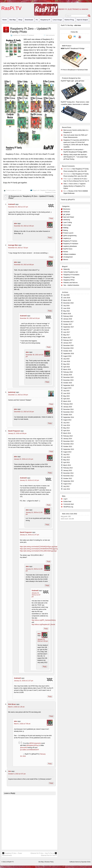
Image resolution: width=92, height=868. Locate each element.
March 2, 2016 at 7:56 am (22, 724)
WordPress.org (68, 507)
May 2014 (66, 428)
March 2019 (67, 300)
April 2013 (66, 462)
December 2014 (68, 409)
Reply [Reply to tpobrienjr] (51, 404)
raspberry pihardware (70, 246)
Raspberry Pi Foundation (71, 275)
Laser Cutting (68, 222)
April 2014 (66, 431)
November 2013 (68, 444)
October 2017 (68, 324)
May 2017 (66, 335)
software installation (70, 254)
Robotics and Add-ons (70, 283)
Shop (20, 20)
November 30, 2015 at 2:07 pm (18, 207)
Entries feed (67, 502)
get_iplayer (67, 214)
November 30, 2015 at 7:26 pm (18, 248)
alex (14, 190)
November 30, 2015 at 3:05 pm (24, 226)
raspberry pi (45, 20)
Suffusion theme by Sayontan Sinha (80, 862)
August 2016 (67, 356)
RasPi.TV (11, 8)
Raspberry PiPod (69, 280)
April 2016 (66, 367)
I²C (37, 20)
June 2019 (67, 298)
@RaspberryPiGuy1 (33, 745)
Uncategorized (68, 257)
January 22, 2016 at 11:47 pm (29, 535)
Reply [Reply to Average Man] (51, 257)
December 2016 (68, 345)
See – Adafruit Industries (71, 285)
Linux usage (57, 20)
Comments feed (69, 504)
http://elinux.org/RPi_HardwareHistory (44, 620)
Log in (65, 499)
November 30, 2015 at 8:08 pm (24, 265)
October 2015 (68, 383)
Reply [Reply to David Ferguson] (51, 451)
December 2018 (68, 303)
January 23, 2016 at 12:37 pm (36, 595)
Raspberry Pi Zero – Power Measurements (12, 854)
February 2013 (68, 468)
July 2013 (66, 455)
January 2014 (68, 439)
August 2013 (67, 452)
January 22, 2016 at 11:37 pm (24, 681)
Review (66, 252)
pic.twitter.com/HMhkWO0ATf (29, 750)
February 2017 (68, 340)
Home (5, 20)
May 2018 (66, 311)
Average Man (13, 245)
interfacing (67, 220)
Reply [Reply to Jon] (51, 783)
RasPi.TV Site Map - (71, 25)
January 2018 (68, 319)
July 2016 (66, 359)
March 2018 (67, 314)
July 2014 (66, 423)
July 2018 (66, 306)
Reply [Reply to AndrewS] (51, 218)
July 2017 (66, 330)
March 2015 (67, 401)
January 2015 (68, 407)
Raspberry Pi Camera (70, 241)
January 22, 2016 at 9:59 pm (17, 433)
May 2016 (66, 364)
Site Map (13, 20)
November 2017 (68, 322)
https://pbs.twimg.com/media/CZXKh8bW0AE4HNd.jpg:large (39, 549)
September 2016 (69, 354)
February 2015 (68, 404)
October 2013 (68, 447)
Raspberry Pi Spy (69, 277)
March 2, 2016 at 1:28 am (16, 707)
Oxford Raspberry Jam (71, 272)
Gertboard (66, 212)
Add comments (50, 35)
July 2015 (66, 391)
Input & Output (82, 20)
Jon (10, 771)
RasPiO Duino (68, 249)
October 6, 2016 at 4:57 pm (17, 774)
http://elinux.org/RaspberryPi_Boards (43, 624)
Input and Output (69, 217)
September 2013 (69, 449)
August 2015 (67, 388)
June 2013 (67, 457)
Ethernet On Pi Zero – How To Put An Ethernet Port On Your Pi (44, 854)
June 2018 (67, 308)
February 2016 (68, 372)
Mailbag (66, 228)
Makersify (67, 269)
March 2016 (67, 369)
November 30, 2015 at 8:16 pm (30, 318)
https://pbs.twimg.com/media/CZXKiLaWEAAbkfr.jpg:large (38, 551)
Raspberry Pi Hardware (27, 35)
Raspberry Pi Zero (50, 192)
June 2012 (67, 489)
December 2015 (68, 377)
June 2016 (67, 361)
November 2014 (68, 412)
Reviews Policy (49, 862)
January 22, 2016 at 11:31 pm (24, 459)
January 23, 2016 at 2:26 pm (43, 640)
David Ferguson (14, 431)
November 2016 (68, 348)
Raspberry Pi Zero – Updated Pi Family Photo (31, 30)
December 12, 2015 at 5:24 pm (24, 412)
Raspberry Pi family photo (48, 190)
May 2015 (66, 396)
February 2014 (68, 436)
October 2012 (68, 479)
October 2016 (68, 351)
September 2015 (69, 385)
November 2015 (68, 380)
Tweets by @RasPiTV (68, 200)
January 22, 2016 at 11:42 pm (29, 480)
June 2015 (67, 393)
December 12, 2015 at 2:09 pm (18, 395)
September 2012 (69, 481)
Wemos (66, 260)
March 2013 (67, 465)
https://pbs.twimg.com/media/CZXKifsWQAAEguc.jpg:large (39, 547)
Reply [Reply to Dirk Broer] (51, 716)
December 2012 (68, 473)
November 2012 (68, 476)
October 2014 (68, 415)
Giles (65, 184)
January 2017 (68, 343)
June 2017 (67, 332)
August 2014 (67, 420)
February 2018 (68, 316)
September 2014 (69, 417)
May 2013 (66, 460)
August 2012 (67, 484)
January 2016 (68, 375)
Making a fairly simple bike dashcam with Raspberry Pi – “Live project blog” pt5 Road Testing (76, 157)
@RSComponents (35, 743)
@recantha (24, 748)
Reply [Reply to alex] (50, 238)
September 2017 (69, 327)
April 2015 (66, 399)
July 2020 (66, 295)
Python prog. (69, 20)
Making (66, 230)
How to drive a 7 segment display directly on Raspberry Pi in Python (74, 186)
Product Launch (68, 233)
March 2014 (67, 433)
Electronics (67, 209)
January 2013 (68, 470)
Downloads (29, 20)
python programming (70, 236)
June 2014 (67, 425)
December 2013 (68, 441)
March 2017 (67, 338)
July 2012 (66, 486)
